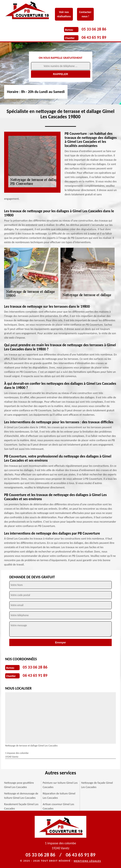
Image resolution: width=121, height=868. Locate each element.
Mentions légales (87, 861)
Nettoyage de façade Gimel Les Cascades (97, 785)
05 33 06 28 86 (94, 29)
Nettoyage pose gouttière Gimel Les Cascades (19, 785)
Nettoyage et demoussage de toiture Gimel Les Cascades (21, 796)
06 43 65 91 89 (94, 37)
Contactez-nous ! (85, 14)
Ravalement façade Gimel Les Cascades (21, 806)
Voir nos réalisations (64, 14)
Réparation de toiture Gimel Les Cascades (59, 796)
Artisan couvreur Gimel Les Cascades (58, 806)
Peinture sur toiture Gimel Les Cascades (60, 785)
